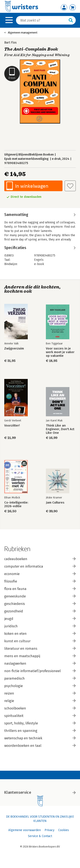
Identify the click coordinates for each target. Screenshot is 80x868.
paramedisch (40, 678)
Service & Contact (40, 836)
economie (40, 574)
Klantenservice (40, 792)
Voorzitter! (12, 426)
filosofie (40, 581)
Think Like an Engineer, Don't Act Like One (60, 429)
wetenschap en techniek (40, 738)
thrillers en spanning (40, 731)
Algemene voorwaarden (25, 830)
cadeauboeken (40, 559)
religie (40, 701)
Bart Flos (10, 43)
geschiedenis (40, 604)
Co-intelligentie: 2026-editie (16, 504)
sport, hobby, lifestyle (40, 723)
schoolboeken (40, 708)
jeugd (40, 619)
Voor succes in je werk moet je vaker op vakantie (60, 352)
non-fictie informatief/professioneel (40, 671)
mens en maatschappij (40, 656)
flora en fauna (40, 589)
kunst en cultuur (40, 641)
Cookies (64, 830)
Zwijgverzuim (14, 349)
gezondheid (40, 611)
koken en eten (40, 634)
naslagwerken (40, 663)
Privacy (49, 830)
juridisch (40, 626)
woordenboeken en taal (40, 746)
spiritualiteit (40, 716)
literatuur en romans (40, 649)
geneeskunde (40, 596)
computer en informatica (40, 566)
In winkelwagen (32, 186)
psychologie (40, 686)
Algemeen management (23, 33)
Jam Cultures (55, 503)
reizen (40, 693)
